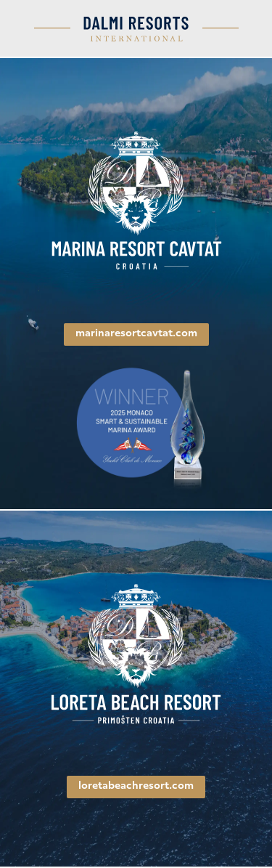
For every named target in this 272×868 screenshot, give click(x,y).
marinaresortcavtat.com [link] (136, 334)
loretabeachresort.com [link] (136, 786)
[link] (136, 202)
